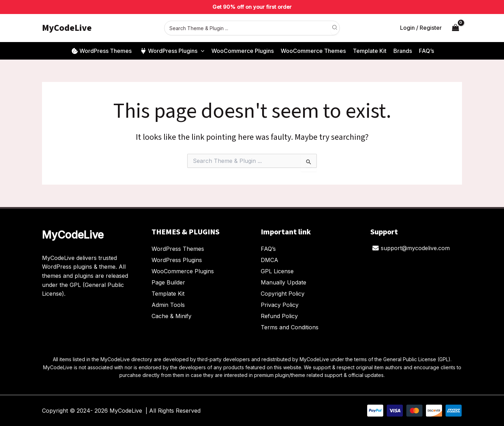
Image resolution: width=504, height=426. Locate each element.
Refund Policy (279, 316)
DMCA (269, 260)
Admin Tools (168, 305)
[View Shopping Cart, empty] (455, 28)
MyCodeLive (67, 28)
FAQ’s (268, 249)
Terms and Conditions (290, 327)
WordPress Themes (178, 249)
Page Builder (168, 282)
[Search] (335, 28)
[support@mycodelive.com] (411, 248)
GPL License (277, 271)
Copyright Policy (283, 294)
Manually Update (283, 282)
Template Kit (168, 294)
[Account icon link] (421, 28)
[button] (201, 51)
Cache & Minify (171, 316)
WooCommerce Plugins (183, 271)
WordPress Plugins (177, 260)
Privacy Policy (280, 305)
